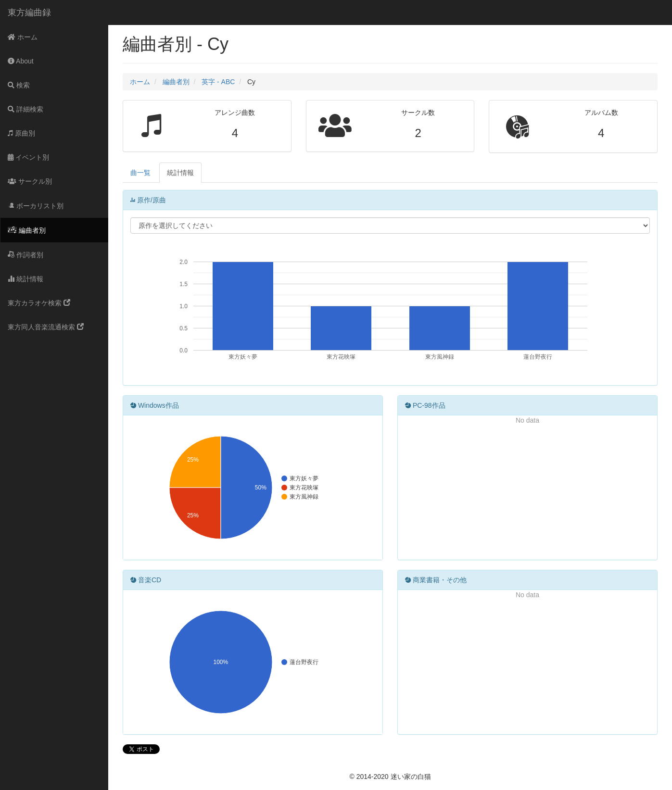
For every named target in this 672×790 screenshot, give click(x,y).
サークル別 (30, 181)
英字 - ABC (218, 82)
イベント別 (28, 157)
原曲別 (21, 133)
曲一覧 (140, 173)
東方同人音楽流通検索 (46, 327)
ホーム (23, 37)
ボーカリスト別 (36, 206)
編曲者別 (27, 230)
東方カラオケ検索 (39, 303)
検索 (19, 85)
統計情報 (25, 279)
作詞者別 (25, 255)
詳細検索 (25, 109)
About (21, 61)
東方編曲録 (29, 13)
